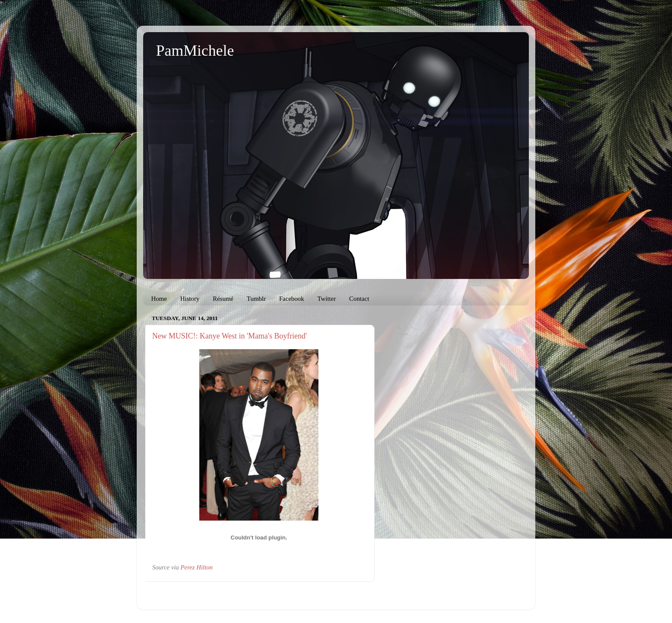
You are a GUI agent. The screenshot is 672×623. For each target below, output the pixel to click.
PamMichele (195, 51)
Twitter (327, 299)
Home (159, 299)
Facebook (291, 299)
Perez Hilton (196, 567)
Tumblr (256, 299)
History (190, 299)
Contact (359, 299)
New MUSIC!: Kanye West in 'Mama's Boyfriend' (229, 336)
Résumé (223, 299)
